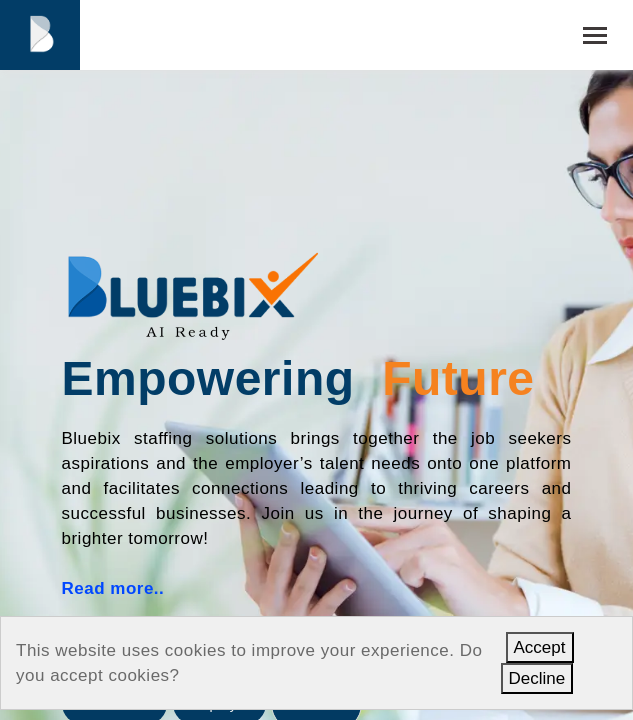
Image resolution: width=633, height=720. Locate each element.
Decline (537, 678)
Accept (540, 647)
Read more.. (113, 588)
